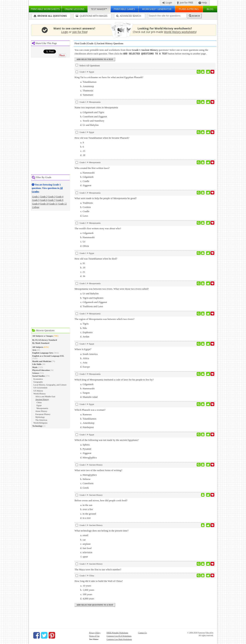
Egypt (39, 405)
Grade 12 (62, 204)
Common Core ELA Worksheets (119, 636)
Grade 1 (36, 197)
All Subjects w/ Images (43, 336)
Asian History (41, 411)
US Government (40, 388)
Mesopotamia (42, 408)
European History (43, 414)
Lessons (74, 9)
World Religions (40, 423)
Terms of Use (94, 636)
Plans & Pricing (189, 9)
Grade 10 (44, 204)
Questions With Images (91, 16)
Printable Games (124, 9)
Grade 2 (44, 197)
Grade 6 (44, 200)
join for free (80, 32)
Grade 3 (52, 197)
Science (36, 373)
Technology (37, 426)
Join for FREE (185, 3)
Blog (210, 9)
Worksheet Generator (157, 9)
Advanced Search (129, 16)
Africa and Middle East (45, 396)
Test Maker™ (99, 9)
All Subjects (38, 347)
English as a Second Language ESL (48, 356)
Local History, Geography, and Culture (50, 385)
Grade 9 (36, 204)
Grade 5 (36, 200)
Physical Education (41, 370)
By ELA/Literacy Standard (45, 340)
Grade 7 (52, 200)
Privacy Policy (95, 633)
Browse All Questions (50, 16)
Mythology (40, 417)
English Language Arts (43, 353)
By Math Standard (41, 343)
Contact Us (143, 633)
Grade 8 (60, 200)
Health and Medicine (42, 361)
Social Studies (39, 376)
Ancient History (42, 399)
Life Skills (37, 364)
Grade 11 (53, 204)
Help (203, 3)
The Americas (41, 420)
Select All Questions (88, 65)
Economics (38, 379)
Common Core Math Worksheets (119, 639)
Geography (38, 382)
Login (167, 3)
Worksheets (45, 9)
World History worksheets (180, 32)
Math (35, 367)
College (36, 207)
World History (39, 394)
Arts (34, 350)
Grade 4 (60, 197)
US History (38, 391)
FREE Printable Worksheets (117, 633)
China (39, 402)
